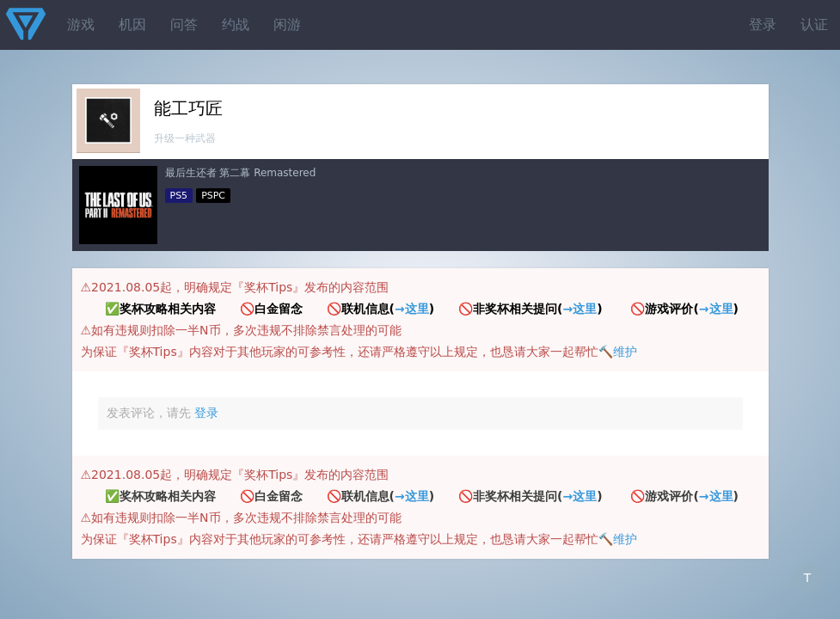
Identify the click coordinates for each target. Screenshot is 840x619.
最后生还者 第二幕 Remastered (241, 173)
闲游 (287, 25)
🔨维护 (618, 352)
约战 (236, 25)
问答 (184, 25)
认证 (814, 25)
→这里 (412, 309)
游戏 (81, 25)
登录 (763, 25)
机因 (132, 25)
